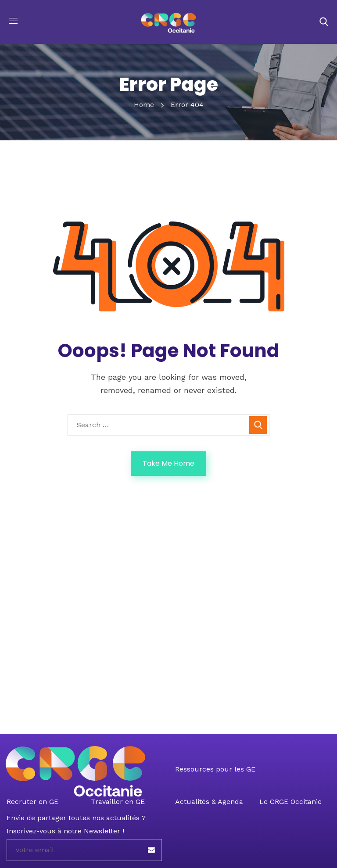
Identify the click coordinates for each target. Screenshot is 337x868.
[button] (324, 22)
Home (144, 105)
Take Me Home (168, 463)
